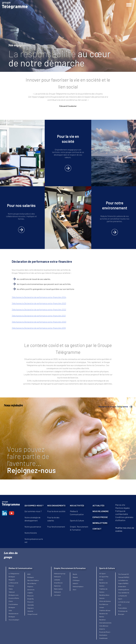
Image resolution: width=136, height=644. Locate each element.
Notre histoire (31, 533)
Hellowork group (60, 573)
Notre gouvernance (33, 527)
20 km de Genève (105, 601)
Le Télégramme (14, 573)
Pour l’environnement (56, 527)
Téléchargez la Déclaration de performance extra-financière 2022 (39, 309)
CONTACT (97, 529)
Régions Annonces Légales (31, 590)
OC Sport (102, 573)
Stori (74, 590)
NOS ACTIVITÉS (77, 505)
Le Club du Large (124, 602)
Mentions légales (123, 508)
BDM (29, 574)
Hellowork (57, 577)
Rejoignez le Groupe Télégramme (113, 407)
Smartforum (58, 583)
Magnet (75, 577)
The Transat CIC (124, 574)
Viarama (30, 611)
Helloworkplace (78, 586)
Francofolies (123, 608)
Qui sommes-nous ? (33, 511)
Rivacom (30, 596)
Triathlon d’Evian (105, 610)
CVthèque (76, 580)
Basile (75, 574)
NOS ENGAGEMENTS (56, 505)
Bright (30, 599)
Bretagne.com (14, 595)
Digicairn (31, 608)
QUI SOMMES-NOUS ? (34, 505)
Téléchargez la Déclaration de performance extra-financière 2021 (39, 316)
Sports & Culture (77, 520)
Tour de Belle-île (124, 593)
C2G (120, 605)
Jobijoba (57, 580)
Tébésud (12, 592)
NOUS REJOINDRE (101, 511)
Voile (10, 610)
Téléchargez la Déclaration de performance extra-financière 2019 (39, 328)
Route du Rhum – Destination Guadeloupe (105, 635)
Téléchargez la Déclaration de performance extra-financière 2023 (39, 303)
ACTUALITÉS (98, 505)
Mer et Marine (32, 583)
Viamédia (31, 605)
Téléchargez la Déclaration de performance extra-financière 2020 (39, 322)
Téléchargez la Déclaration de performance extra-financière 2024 (39, 297)
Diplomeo (57, 586)
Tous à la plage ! (14, 620)
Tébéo (11, 589)
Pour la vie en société (56, 511)
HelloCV (75, 583)
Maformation (58, 589)
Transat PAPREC (124, 577)
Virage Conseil (32, 614)
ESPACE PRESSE (100, 517)
